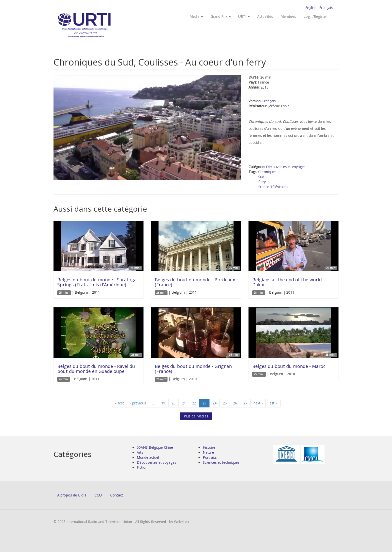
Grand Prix (221, 16)
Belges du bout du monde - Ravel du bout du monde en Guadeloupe (96, 369)
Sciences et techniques (221, 462)
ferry (262, 182)
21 (184, 403)
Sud (261, 177)
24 (214, 403)
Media (196, 16)
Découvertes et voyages (286, 167)
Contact (117, 495)
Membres (288, 16)
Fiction (142, 467)
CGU (98, 495)
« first (119, 403)
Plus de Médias (196, 416)
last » (273, 403)
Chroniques (267, 172)
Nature (208, 452)
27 (245, 403)
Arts (140, 452)
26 (235, 403)
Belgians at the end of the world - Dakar (288, 282)
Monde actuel (148, 457)
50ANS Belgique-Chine (155, 447)
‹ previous (138, 403)
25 (225, 403)
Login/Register (315, 16)
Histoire (209, 447)
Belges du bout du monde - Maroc (289, 366)
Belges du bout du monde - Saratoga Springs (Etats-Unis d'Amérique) (97, 282)
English (311, 8)
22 (194, 403)
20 (173, 403)
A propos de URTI (72, 495)
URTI (244, 16)
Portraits (210, 457)
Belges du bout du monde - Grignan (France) (193, 369)
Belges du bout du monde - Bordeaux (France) (195, 282)
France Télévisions (273, 187)
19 (163, 403)
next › (258, 403)
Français (326, 8)
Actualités (265, 16)
